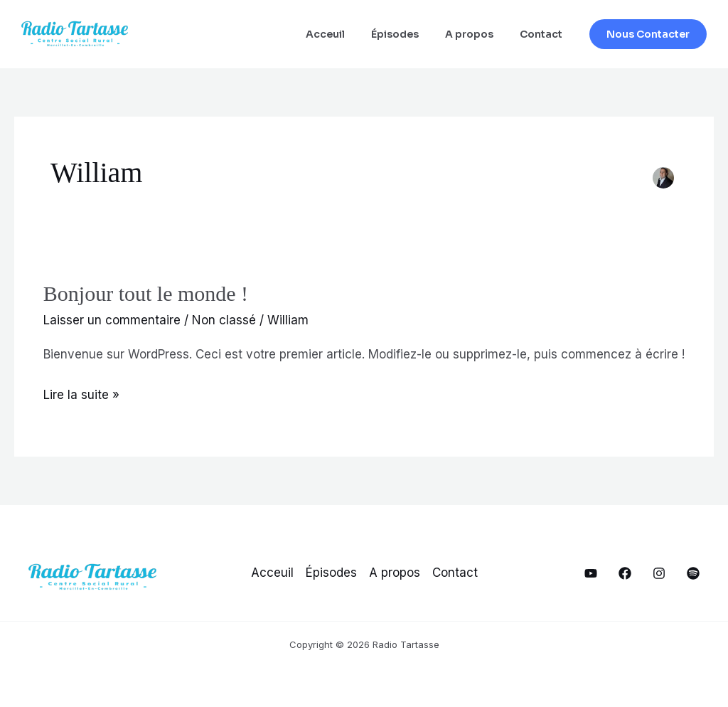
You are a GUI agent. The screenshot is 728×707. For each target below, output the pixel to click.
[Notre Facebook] (625, 573)
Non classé (224, 320)
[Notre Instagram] (659, 573)
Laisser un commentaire (112, 320)
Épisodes (411, 34)
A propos (478, 34)
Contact (544, 34)
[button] (648, 34)
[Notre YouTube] (591, 573)
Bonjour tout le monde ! (146, 293)
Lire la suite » (81, 395)
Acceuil (347, 34)
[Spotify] (693, 573)
